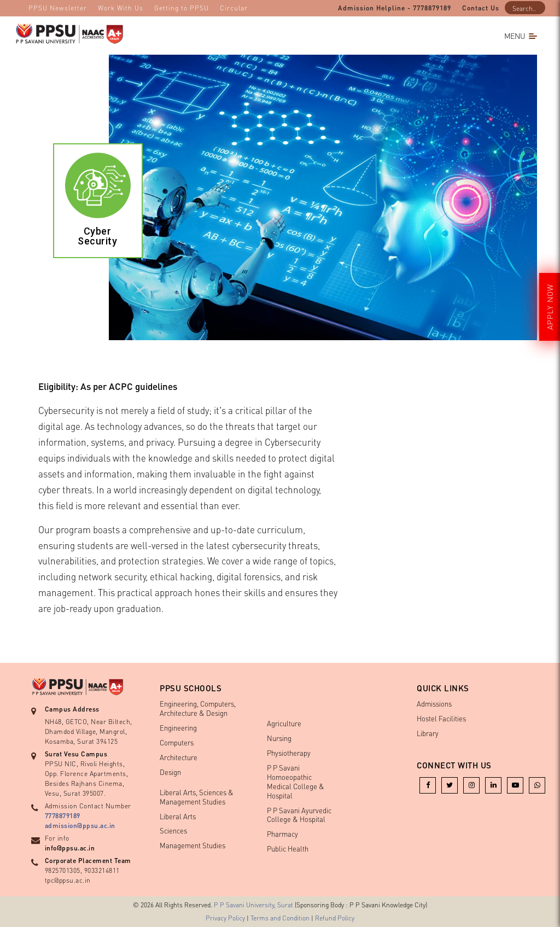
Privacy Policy (225, 918)
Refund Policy (335, 918)
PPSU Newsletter (58, 8)
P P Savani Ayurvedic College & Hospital (299, 815)
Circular (234, 8)
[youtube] (515, 785)
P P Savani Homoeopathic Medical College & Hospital (296, 782)
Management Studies (192, 845)
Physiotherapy (289, 753)
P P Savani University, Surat (253, 905)
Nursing (279, 738)
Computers (177, 742)
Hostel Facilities (441, 718)
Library (428, 733)
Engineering (178, 728)
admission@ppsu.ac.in (80, 826)
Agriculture (284, 723)
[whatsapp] (537, 785)
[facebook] (428, 785)
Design (170, 772)
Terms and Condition (280, 918)
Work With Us (121, 8)
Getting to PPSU (182, 8)
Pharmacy (282, 834)
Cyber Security (97, 236)
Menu (521, 36)
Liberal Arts (178, 816)
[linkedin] (493, 785)
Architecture (179, 757)
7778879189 (63, 816)
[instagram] (471, 785)
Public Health (288, 849)
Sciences (173, 830)
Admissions (434, 704)
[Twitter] (450, 785)
